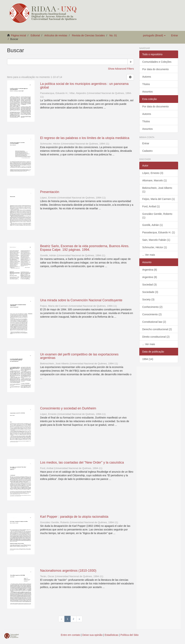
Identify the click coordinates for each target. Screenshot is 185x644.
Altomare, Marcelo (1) (155, 180)
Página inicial (18, 35)
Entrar (146, 143)
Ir (131, 62)
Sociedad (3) (149, 285)
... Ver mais (149, 255)
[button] (154, 35)
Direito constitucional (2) (156, 337)
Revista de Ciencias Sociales (88, 35)
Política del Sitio (130, 635)
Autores (147, 77)
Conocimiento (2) (152, 314)
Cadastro (147, 151)
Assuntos (148, 92)
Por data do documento (156, 69)
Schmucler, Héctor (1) (155, 247)
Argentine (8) (150, 277)
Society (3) (148, 299)
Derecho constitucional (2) (157, 329)
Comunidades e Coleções (157, 62)
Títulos (146, 84)
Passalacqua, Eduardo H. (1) (159, 232)
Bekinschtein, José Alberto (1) (157, 190)
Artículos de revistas (56, 35)
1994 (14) (148, 359)
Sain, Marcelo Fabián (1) (156, 240)
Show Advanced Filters (121, 69)
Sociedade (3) (150, 292)
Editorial (35, 35)
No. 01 (113, 35)
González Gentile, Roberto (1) (157, 216)
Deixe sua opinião (92, 635)
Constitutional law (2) (154, 322)
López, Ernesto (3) (153, 173)
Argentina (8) (150, 270)
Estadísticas (111, 635)
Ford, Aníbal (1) (151, 206)
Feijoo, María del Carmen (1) (159, 199)
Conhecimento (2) (152, 307)
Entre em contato (70, 635)
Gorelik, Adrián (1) (153, 225)
